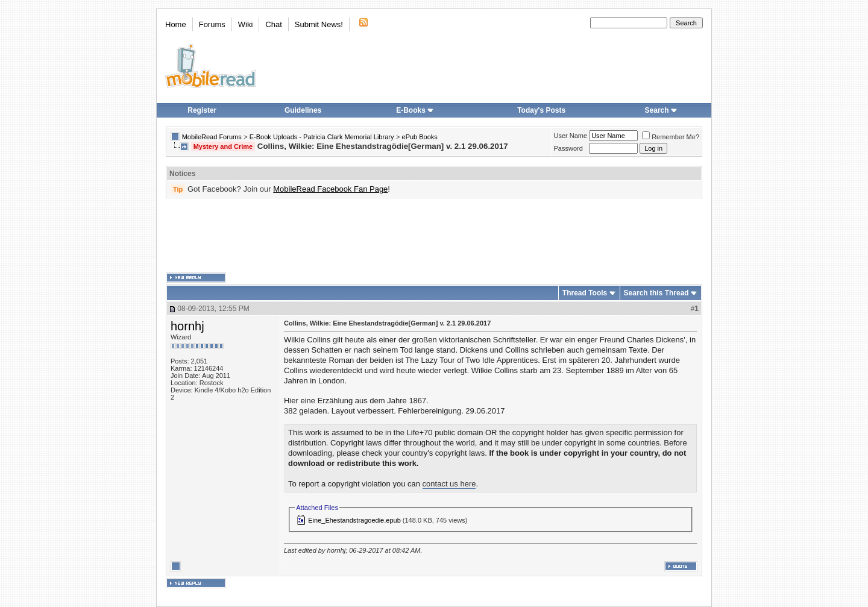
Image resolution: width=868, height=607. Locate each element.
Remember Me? (671, 137)
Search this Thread (656, 293)
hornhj (187, 326)
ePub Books (420, 137)
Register (202, 110)
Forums (212, 24)
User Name (571, 136)
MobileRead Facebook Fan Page (330, 189)
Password (568, 148)
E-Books (415, 110)
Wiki (246, 24)
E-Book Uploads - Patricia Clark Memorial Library (322, 137)
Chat (273, 24)
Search (661, 110)
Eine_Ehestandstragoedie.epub (354, 520)
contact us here (449, 484)
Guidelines (303, 110)
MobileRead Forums (212, 137)
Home (176, 24)
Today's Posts (541, 110)
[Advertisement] (434, 236)
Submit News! (319, 24)
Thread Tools (585, 293)
